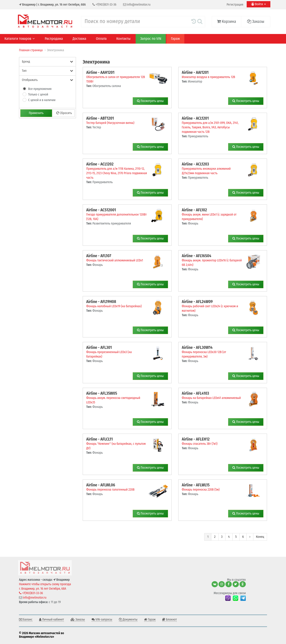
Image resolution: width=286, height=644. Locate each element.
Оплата (101, 39)
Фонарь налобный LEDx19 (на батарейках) (114, 306)
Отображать (47, 80)
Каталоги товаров (20, 39)
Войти (259, 4)
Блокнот (169, 620)
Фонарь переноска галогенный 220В (110, 490)
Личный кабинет (52, 620)
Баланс (26, 620)
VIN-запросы (102, 620)
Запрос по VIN (151, 39)
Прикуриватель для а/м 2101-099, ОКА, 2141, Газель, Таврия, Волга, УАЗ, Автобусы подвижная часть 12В (210, 127)
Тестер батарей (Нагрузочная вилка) (110, 123)
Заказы (256, 21)
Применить (36, 113)
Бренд (47, 62)
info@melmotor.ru (137, 5)
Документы (128, 620)
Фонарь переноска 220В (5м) (201, 490)
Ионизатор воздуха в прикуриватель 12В (209, 77)
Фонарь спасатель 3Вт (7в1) (200, 444)
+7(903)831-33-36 (104, 5)
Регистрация (235, 5)
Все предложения (40, 89)
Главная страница (31, 50)
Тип (47, 71)
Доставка (79, 39)
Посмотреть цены (150, 101)
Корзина (226, 21)
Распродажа (54, 39)
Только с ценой (38, 94)
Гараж (175, 39)
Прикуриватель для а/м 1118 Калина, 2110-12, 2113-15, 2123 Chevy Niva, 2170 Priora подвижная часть (117, 173)
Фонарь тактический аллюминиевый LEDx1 (115, 260)
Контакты (124, 39)
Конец (260, 537)
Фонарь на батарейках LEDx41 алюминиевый (211, 398)
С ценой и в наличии (42, 100)
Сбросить (64, 113)
